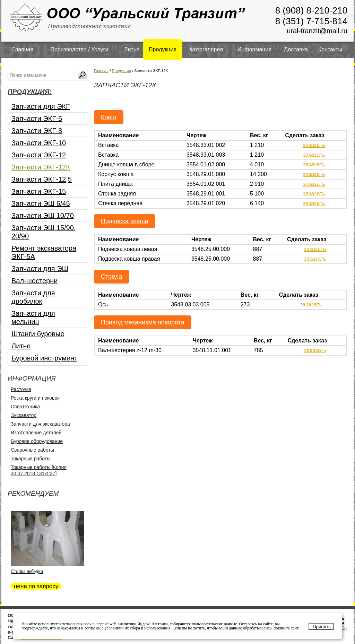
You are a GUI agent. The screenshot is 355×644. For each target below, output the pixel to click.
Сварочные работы (32, 450)
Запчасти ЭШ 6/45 (41, 203)
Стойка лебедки (27, 571)
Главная (23, 49)
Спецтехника (25, 407)
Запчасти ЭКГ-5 (37, 119)
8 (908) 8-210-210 (311, 10)
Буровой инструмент (44, 358)
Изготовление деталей (36, 433)
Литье (132, 49)
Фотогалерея (206, 49)
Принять (322, 626)
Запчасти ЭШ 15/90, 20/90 (44, 232)
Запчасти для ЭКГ (41, 106)
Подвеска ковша (125, 221)
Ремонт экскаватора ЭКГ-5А (44, 252)
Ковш (109, 117)
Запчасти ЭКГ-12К (41, 167)
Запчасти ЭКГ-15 (39, 191)
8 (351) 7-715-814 (311, 21)
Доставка (296, 49)
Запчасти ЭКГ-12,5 (42, 179)
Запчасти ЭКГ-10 (39, 143)
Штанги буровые (38, 334)
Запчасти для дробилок (33, 297)
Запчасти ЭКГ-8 (37, 131)
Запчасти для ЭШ (40, 269)
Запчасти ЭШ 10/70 (43, 216)
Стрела (111, 277)
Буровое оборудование (37, 441)
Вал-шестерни (34, 281)
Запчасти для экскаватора (40, 424)
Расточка (21, 389)
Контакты (330, 49)
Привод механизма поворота (143, 322)
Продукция (163, 49)
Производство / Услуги (80, 49)
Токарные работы (31, 459)
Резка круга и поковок (35, 398)
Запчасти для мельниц (33, 317)
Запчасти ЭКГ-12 (39, 155)
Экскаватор (24, 415)
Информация (254, 49)
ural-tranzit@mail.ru (317, 31)
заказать (314, 145)
